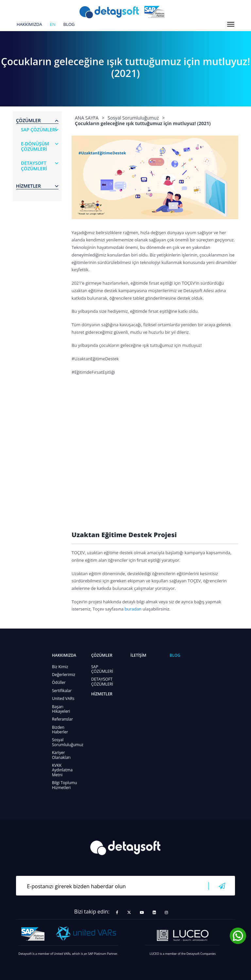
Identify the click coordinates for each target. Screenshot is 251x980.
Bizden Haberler (60, 730)
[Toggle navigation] (231, 24)
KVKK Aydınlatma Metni (62, 770)
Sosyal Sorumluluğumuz (68, 742)
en (53, 25)
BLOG (69, 25)
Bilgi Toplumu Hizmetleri (65, 785)
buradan (133, 609)
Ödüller (59, 682)
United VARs (63, 698)
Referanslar (62, 719)
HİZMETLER (102, 694)
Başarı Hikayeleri (61, 709)
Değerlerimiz (64, 675)
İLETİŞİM (138, 655)
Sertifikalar (62, 691)
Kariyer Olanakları (61, 755)
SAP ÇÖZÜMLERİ (102, 669)
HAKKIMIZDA (29, 25)
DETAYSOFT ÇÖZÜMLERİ (102, 681)
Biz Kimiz (60, 667)
